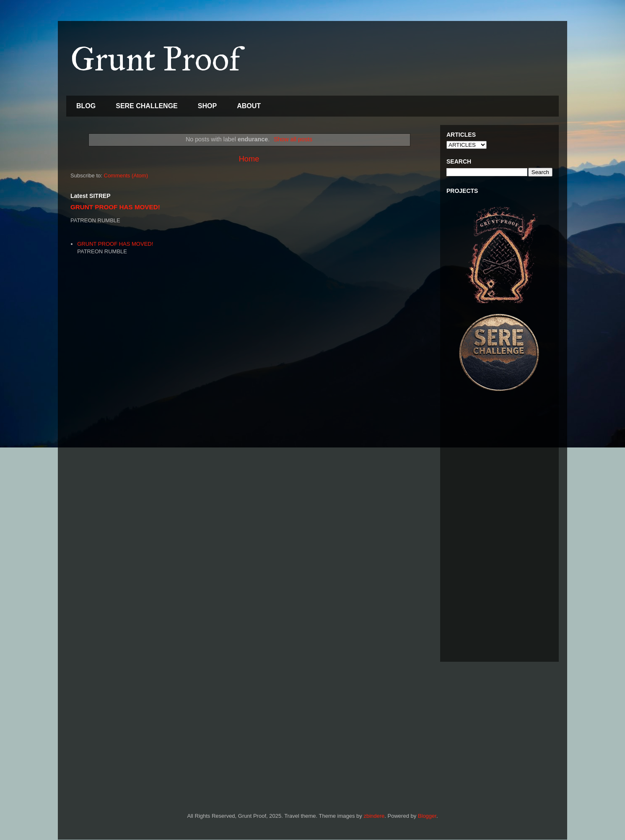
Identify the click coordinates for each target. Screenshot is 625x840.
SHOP (207, 106)
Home (249, 159)
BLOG (86, 106)
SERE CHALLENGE (147, 106)
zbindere (374, 816)
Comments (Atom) (126, 176)
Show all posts (293, 139)
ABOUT (249, 106)
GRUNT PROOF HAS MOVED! (115, 207)
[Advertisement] (499, 530)
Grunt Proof (156, 59)
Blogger (427, 816)
